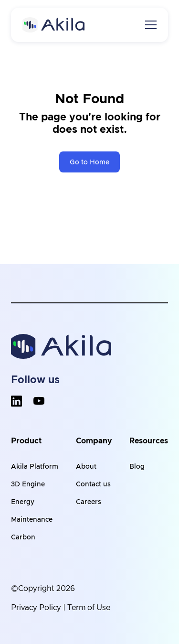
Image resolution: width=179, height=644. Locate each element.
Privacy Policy (36, 608)
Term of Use (89, 608)
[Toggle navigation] (151, 25)
